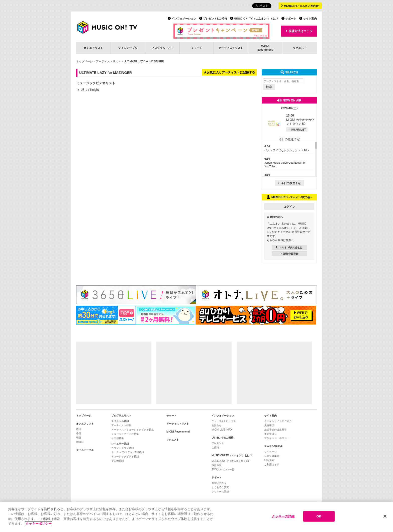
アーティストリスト (231, 48)
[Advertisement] (114, 373)
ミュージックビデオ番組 (125, 456)
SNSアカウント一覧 (223, 469)
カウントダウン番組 (123, 448)
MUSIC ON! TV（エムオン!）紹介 (230, 461)
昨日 (79, 429)
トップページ (84, 61)
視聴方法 (217, 465)
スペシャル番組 (120, 421)
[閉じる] (385, 516)
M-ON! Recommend (178, 432)
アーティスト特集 (121, 425)
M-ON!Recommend (265, 48)
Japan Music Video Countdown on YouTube (285, 163)
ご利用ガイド (272, 464)
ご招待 (215, 447)
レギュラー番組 (120, 444)
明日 (79, 438)
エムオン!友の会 (273, 446)
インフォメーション (184, 19)
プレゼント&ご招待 (215, 19)
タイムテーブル (128, 48)
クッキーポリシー (39, 524)
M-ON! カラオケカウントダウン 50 (300, 120)
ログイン (289, 207)
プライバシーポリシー (277, 438)
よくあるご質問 (220, 487)
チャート (197, 48)
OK (319, 516)
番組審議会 (270, 434)
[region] (197, 517)
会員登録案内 (272, 456)
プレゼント (218, 443)
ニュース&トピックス (224, 421)
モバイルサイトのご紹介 (278, 421)
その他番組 (118, 461)
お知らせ (217, 425)
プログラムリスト (162, 48)
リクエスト (300, 48)
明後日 (80, 442)
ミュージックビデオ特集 (125, 434)
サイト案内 (310, 19)
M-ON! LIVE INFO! (222, 430)
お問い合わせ (219, 483)
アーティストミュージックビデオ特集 (133, 430)
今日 (79, 433)
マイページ (270, 452)
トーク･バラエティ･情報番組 (128, 452)
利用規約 (269, 460)
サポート (291, 19)
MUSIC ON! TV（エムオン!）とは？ (256, 19)
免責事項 (269, 425)
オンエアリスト (93, 48)
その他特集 (118, 438)
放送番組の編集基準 (275, 430)
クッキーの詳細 (220, 492)
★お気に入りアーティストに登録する (229, 72)
